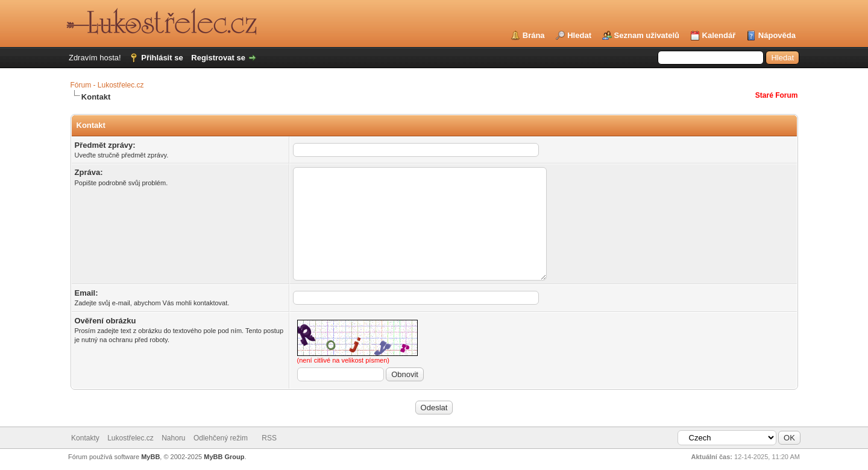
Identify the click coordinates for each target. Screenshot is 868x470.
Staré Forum (777, 95)
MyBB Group (224, 457)
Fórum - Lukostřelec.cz (107, 85)
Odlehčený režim (221, 438)
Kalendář (719, 35)
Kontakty (85, 438)
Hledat (579, 35)
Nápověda (777, 35)
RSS (269, 438)
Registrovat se (218, 58)
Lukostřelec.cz (131, 438)
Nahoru (173, 438)
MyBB (150, 457)
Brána (534, 35)
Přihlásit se (162, 58)
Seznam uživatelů (647, 35)
